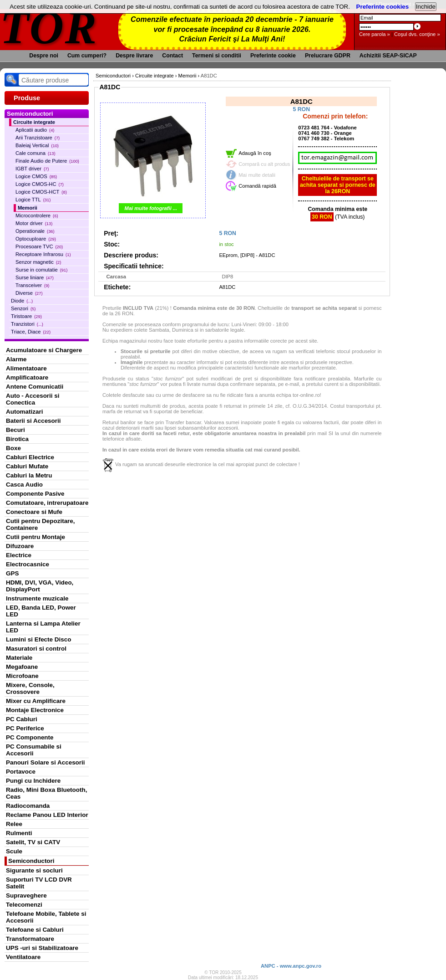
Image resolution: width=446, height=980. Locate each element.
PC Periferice (25, 728)
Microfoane (22, 676)
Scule (14, 851)
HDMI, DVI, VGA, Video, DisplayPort (40, 586)
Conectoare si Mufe (34, 512)
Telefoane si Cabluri (35, 930)
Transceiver (32, 285)
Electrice (19, 555)
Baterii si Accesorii (33, 421)
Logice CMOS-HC (40, 184)
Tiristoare (26, 316)
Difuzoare (20, 546)
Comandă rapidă (257, 186)
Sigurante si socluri (34, 870)
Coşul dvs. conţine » (417, 34)
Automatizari (24, 412)
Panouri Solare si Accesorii (46, 762)
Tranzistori (27, 324)
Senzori (23, 308)
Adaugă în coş (255, 153)
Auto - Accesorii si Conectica (33, 399)
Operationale (35, 231)
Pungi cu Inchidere (33, 781)
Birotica (17, 439)
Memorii (28, 208)
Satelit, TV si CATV (33, 842)
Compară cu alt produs (264, 164)
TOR (49, 27)
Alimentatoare (26, 368)
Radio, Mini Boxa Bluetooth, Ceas (46, 793)
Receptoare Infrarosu (43, 254)
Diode (22, 301)
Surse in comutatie (41, 270)
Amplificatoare (27, 377)
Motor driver (34, 223)
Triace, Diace (31, 332)
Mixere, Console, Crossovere (30, 688)
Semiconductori (31, 861)
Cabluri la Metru (29, 475)
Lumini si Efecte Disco (38, 639)
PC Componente (30, 737)
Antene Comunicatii (35, 387)
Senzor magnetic (38, 262)
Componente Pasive (35, 494)
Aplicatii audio (35, 130)
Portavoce (21, 772)
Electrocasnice (28, 564)
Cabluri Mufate (27, 466)
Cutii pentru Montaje (35, 537)
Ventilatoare (23, 957)
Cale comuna (35, 153)
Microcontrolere (37, 215)
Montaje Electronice (35, 710)
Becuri (15, 430)
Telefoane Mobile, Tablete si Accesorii (46, 917)
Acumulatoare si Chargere (44, 350)
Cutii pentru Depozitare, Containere (41, 524)
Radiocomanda (28, 806)
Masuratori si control (36, 649)
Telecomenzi (24, 905)
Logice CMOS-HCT (41, 192)
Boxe (13, 448)
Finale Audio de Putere (47, 161)
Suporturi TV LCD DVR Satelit (39, 883)
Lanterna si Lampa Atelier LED (43, 627)
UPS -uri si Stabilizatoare (42, 948)
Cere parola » (375, 34)
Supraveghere (26, 895)
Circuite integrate (34, 122)
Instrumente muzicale (37, 598)
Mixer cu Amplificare (36, 701)
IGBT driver (32, 169)
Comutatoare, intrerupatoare (47, 503)
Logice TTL (33, 200)
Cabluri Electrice (30, 457)
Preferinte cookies (383, 7)
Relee (14, 824)
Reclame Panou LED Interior (47, 815)
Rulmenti (19, 833)
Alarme (16, 359)
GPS (12, 573)
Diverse (29, 293)
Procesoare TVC (39, 246)
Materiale (19, 658)
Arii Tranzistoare (38, 138)
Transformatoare (30, 939)
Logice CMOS (36, 176)
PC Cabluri (22, 719)
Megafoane (22, 667)
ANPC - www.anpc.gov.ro (291, 966)
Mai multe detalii (257, 175)
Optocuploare (36, 239)
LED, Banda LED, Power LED (41, 611)
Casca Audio (24, 485)
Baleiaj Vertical (37, 145)
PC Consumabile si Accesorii (34, 750)
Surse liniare (35, 277)
